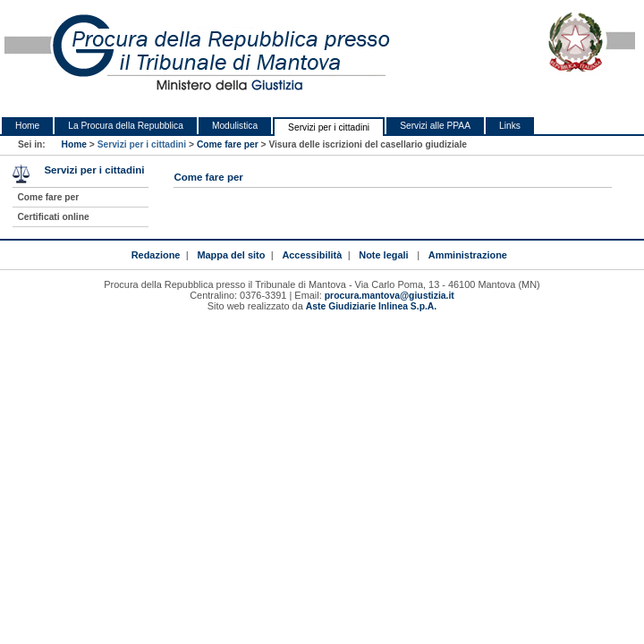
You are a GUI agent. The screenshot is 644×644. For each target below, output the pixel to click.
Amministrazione (468, 255)
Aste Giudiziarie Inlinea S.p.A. (371, 306)
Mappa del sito (231, 255)
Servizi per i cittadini (329, 127)
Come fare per (228, 144)
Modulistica (235, 126)
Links (510, 126)
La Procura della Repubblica (126, 126)
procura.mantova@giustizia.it (390, 296)
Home (27, 126)
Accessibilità (312, 255)
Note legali (383, 255)
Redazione (156, 255)
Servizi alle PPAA (435, 126)
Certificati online (53, 217)
